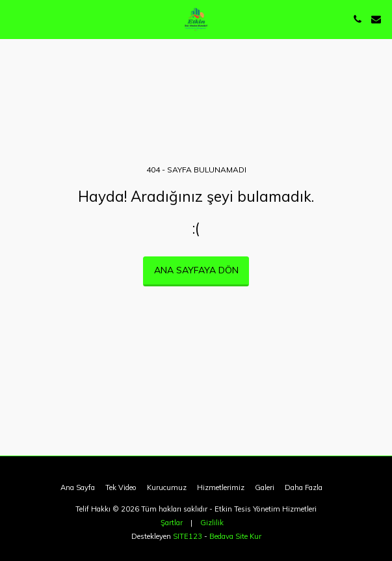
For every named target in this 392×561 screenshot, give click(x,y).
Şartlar (172, 523)
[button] (14, 19)
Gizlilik (212, 523)
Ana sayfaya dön (196, 270)
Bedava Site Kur (235, 536)
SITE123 (188, 536)
